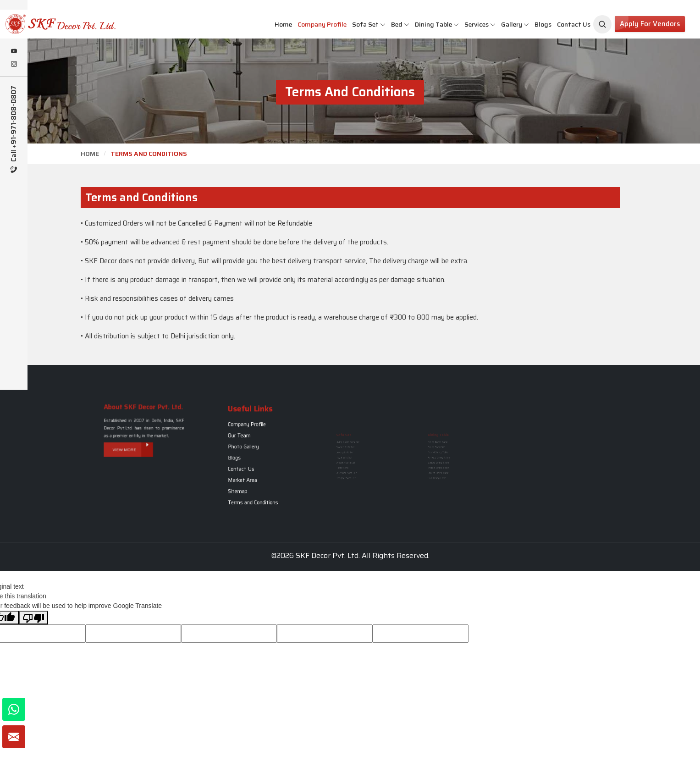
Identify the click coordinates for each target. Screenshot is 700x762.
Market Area (248, 472)
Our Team (246, 444)
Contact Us (574, 24)
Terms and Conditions (255, 486)
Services (480, 24)
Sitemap (245, 479)
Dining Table (437, 24)
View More (135, 441)
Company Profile (322, 24)
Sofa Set (369, 24)
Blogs (543, 24)
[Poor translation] (33, 618)
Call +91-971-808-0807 (14, 129)
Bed (400, 24)
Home (283, 24)
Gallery (515, 24)
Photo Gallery (249, 450)
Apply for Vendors (650, 24)
